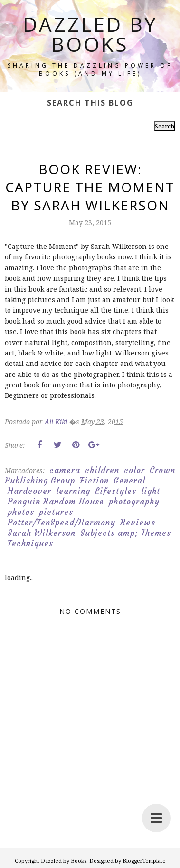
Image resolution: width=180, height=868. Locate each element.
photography (134, 502)
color (134, 470)
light (151, 491)
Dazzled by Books (90, 34)
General (129, 481)
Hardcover (29, 491)
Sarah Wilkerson (42, 533)
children (102, 470)
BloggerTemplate (144, 861)
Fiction (94, 481)
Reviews (138, 523)
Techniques (30, 543)
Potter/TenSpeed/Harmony (62, 523)
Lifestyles (116, 491)
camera (65, 470)
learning (73, 491)
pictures (56, 512)
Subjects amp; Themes (126, 533)
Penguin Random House (56, 502)
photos (21, 512)
